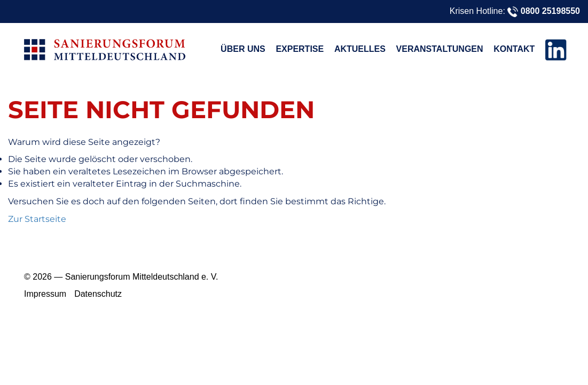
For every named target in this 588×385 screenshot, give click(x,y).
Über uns (243, 49)
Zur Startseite (37, 219)
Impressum (45, 294)
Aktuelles (360, 49)
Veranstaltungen (440, 49)
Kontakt (514, 49)
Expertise (300, 49)
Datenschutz (98, 294)
